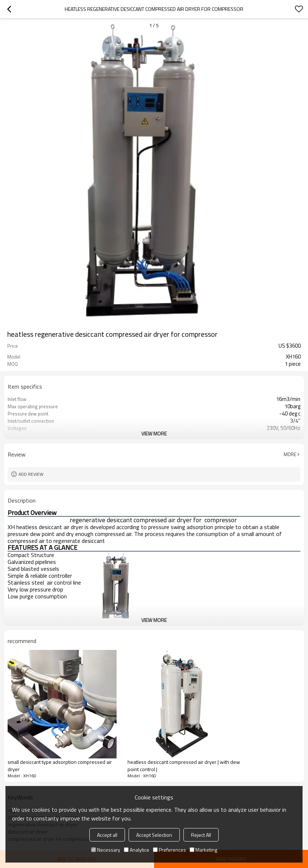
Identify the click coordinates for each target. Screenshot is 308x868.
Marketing (203, 850)
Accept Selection (154, 835)
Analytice (137, 850)
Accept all (107, 835)
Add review (31, 474)
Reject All (201, 835)
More (290, 454)
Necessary (106, 850)
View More (154, 433)
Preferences (169, 850)
